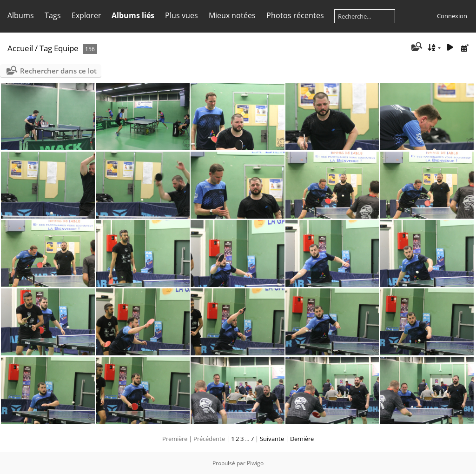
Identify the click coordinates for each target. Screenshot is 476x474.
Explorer (86, 15)
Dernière (302, 439)
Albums (21, 15)
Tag (46, 48)
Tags (53, 15)
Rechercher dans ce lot (58, 71)
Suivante (272, 439)
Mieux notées (232, 15)
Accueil (20, 48)
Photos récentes (295, 15)
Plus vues (182, 15)
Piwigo (255, 463)
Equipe (66, 48)
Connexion (452, 16)
